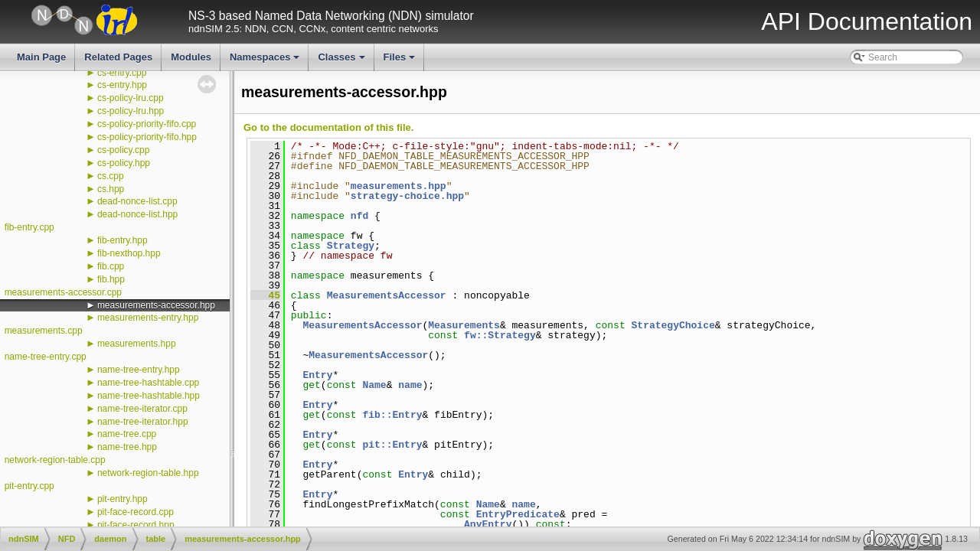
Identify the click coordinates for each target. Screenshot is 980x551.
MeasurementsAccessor (387, 295)
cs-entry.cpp (122, 73)
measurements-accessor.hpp (156, 305)
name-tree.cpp (127, 434)
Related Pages (118, 57)
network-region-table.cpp (55, 460)
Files (401, 61)
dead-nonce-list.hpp (137, 214)
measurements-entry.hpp (148, 318)
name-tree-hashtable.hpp (149, 396)
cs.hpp (111, 189)
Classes (342, 61)
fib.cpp (111, 266)
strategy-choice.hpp (407, 196)
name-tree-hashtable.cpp (148, 383)
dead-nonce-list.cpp (137, 201)
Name (374, 385)
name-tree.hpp (127, 447)
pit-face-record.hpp (136, 525)
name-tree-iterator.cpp (142, 409)
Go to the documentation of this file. (328, 127)
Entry (317, 375)
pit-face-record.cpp (136, 512)
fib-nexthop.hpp (129, 253)
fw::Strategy (500, 335)
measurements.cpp (44, 331)
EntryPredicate (518, 514)
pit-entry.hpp (122, 499)
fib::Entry (392, 415)
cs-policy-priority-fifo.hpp (147, 137)
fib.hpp (111, 279)
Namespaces (266, 61)
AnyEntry (488, 524)
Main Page (41, 57)
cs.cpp (111, 176)
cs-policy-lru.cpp (131, 98)
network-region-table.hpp (148, 473)
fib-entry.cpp (29, 227)
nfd (359, 216)
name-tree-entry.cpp (46, 357)
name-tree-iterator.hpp (143, 422)
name (410, 385)
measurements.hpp (137, 344)
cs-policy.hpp (124, 163)
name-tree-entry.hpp (139, 370)
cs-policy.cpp (123, 150)
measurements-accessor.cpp (63, 292)
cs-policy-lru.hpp (131, 111)
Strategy (351, 246)
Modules (191, 57)
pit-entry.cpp (29, 486)
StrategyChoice (673, 325)
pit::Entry (392, 445)
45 (265, 295)
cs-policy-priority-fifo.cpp (147, 124)
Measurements (464, 325)
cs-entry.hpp (122, 85)
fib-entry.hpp (122, 240)
